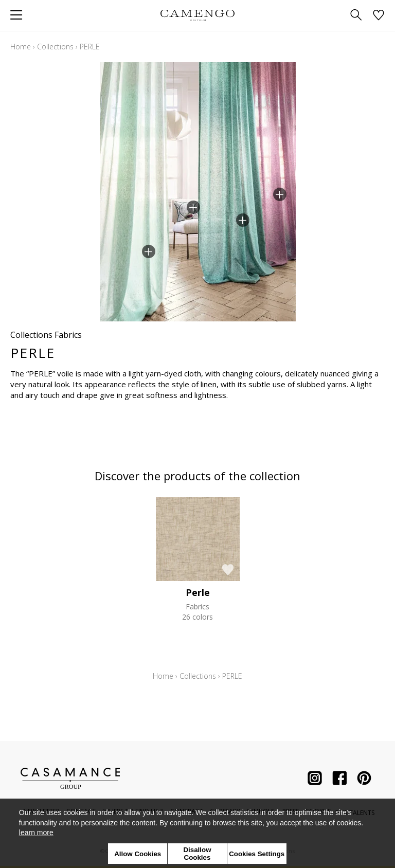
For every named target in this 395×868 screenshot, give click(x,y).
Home (21, 47)
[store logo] (197, 15)
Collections (55, 47)
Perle (198, 592)
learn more (36, 833)
